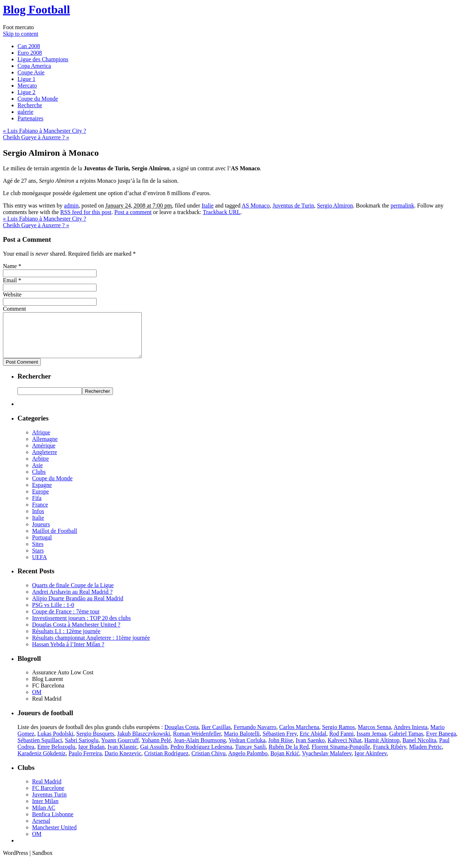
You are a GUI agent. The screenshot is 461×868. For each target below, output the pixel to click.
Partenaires (30, 118)
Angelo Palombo (248, 762)
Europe (40, 500)
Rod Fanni (341, 742)
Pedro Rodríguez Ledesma (202, 755)
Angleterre (44, 461)
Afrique (41, 441)
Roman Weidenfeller (197, 742)
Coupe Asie (31, 72)
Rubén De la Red (289, 755)
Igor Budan (91, 755)
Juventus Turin (49, 803)
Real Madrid (47, 790)
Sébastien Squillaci (40, 749)
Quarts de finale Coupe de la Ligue (73, 594)
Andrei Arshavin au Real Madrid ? (72, 600)
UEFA (40, 566)
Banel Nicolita (419, 749)
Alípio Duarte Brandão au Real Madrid (78, 607)
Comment (14, 309)
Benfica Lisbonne (53, 823)
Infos (38, 520)
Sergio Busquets (95, 742)
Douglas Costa (181, 736)
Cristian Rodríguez (166, 762)
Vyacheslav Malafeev (327, 762)
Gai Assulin (154, 755)
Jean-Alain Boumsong (200, 749)
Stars (38, 559)
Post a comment (133, 212)
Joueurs (41, 533)
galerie (26, 112)
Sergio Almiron (335, 206)
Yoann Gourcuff (120, 749)
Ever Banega (441, 742)
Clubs (39, 480)
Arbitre (40, 467)
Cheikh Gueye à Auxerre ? (36, 137)
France (40, 513)
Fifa (37, 507)
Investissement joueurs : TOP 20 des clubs (81, 627)
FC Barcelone (48, 797)
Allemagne (45, 448)
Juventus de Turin (293, 206)
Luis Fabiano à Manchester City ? (44, 131)
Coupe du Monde (38, 99)
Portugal (42, 546)
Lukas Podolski (55, 742)
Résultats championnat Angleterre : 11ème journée (91, 646)
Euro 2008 (30, 53)
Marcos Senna (374, 736)
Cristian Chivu (208, 762)
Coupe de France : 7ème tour (66, 620)
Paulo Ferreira (85, 762)
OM (37, 701)
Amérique (44, 454)
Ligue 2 (26, 92)
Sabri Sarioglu (82, 749)
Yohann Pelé (156, 749)
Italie (208, 206)
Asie (37, 474)
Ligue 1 (26, 79)
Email (10, 280)
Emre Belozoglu (56, 755)
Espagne (42, 494)
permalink (403, 206)
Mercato (27, 86)
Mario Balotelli (242, 742)
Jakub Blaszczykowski (143, 742)
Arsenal (41, 830)
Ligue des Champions (43, 59)
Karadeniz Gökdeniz (42, 762)
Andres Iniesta (411, 736)
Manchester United (54, 836)
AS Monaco (256, 206)
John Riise (280, 749)
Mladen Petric (425, 755)
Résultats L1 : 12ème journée (66, 640)
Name (10, 266)
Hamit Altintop (382, 749)
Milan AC (44, 816)
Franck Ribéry (389, 755)
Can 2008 (29, 46)
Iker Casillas (216, 736)
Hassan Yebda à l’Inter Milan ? (68, 653)
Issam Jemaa (372, 742)
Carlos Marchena (299, 736)
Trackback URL (221, 212)
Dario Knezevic (123, 762)
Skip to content (21, 34)
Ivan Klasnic (122, 755)
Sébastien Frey (280, 742)
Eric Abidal (313, 742)
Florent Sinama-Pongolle (341, 755)
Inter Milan (45, 810)
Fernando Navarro (255, 736)
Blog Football (36, 9)
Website (12, 294)
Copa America (34, 66)
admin (71, 206)
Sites (38, 553)
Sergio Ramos (339, 736)
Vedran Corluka (247, 749)
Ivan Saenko (310, 749)
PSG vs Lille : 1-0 (53, 614)
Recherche (30, 105)
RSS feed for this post (86, 212)
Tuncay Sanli (250, 755)
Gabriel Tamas (406, 742)
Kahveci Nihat (345, 749)
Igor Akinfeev (371, 762)
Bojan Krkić (285, 762)
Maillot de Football (55, 540)
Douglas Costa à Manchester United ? (76, 633)
